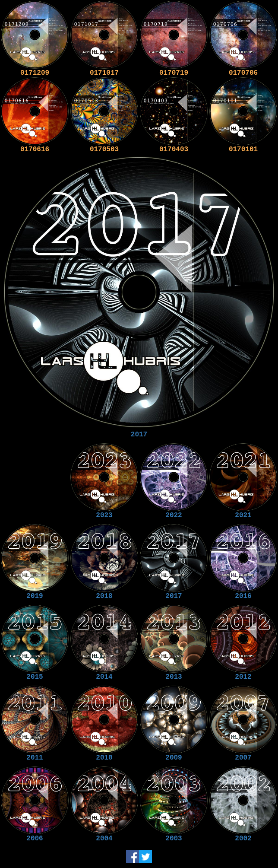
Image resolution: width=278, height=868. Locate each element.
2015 (35, 677)
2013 (174, 677)
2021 (243, 515)
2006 (35, 839)
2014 (104, 677)
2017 (139, 435)
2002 (243, 839)
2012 (243, 677)
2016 (243, 596)
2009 (174, 758)
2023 (104, 515)
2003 (174, 839)
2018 (104, 596)
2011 (35, 758)
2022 (174, 515)
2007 (243, 758)
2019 (35, 596)
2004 (104, 839)
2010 (104, 758)
